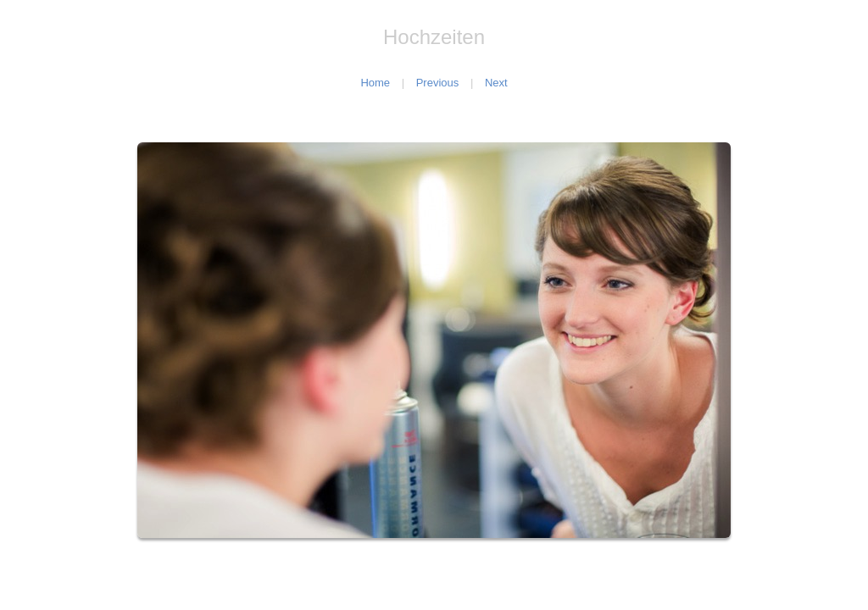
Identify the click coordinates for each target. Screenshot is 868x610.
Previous (438, 83)
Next (496, 83)
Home (375, 83)
